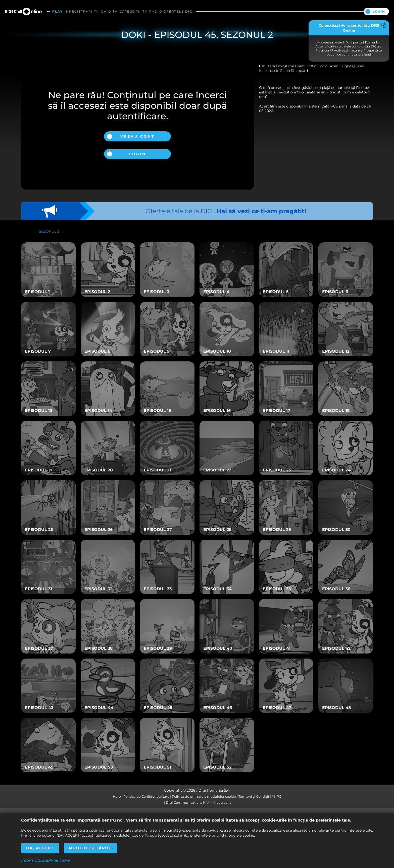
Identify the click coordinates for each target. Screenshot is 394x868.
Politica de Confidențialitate (146, 796)
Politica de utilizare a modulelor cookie (204, 796)
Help (117, 796)
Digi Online (23, 11)
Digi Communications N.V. (188, 802)
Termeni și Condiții (254, 796)
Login (379, 11)
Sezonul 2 (49, 231)
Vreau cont (138, 136)
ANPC (276, 796)
